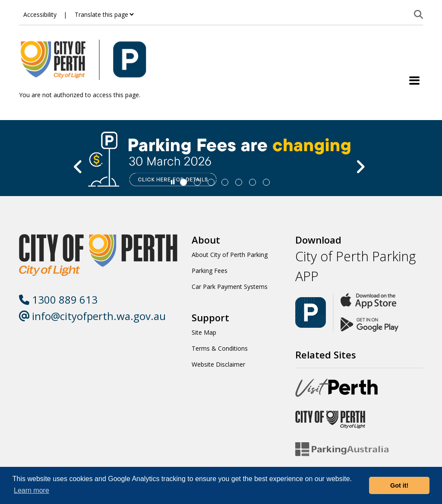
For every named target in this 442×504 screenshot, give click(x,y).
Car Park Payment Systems (230, 287)
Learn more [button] (32, 490)
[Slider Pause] (173, 182)
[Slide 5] (253, 182)
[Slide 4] (239, 182)
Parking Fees (210, 271)
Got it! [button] (399, 485)
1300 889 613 (58, 300)
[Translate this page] (104, 14)
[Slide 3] (225, 182)
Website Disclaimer (218, 364)
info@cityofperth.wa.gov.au (92, 316)
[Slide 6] (266, 182)
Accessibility (40, 14)
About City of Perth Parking (230, 255)
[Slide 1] (197, 182)
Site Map (204, 332)
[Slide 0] (183, 182)
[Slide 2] (211, 182)
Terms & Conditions (220, 348)
